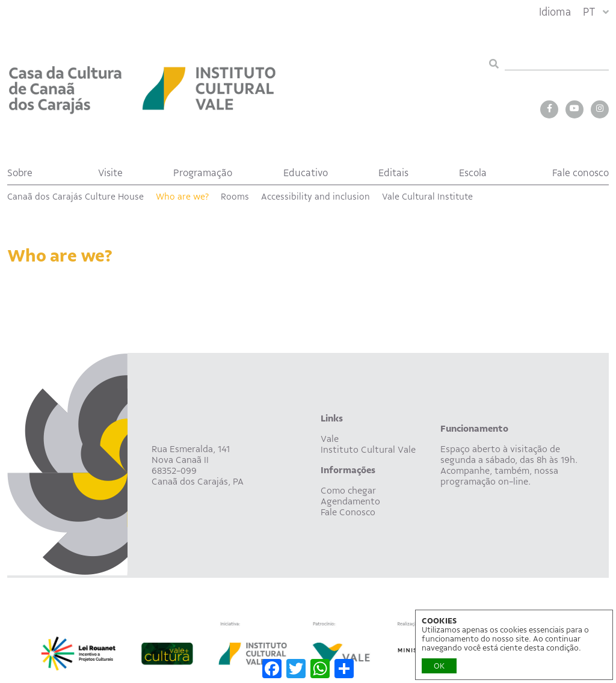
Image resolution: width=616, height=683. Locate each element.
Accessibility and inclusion (316, 197)
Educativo (306, 173)
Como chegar (348, 491)
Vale (330, 439)
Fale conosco (581, 173)
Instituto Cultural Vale (368, 450)
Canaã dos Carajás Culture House (75, 197)
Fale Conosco (348, 512)
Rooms (235, 197)
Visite (110, 173)
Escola (473, 173)
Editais (393, 173)
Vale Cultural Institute (427, 197)
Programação (203, 173)
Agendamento (350, 501)
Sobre (20, 173)
